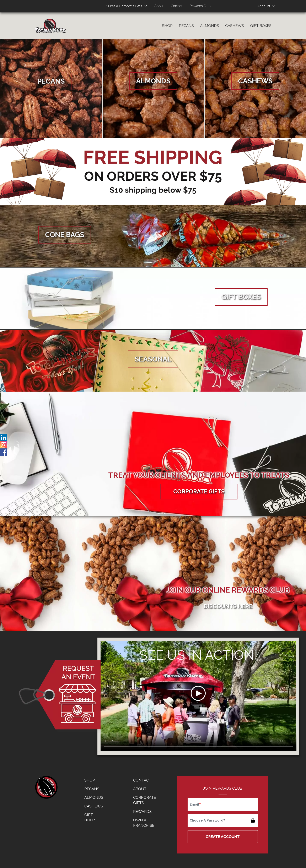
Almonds (210, 26)
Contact (177, 6)
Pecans (186, 26)
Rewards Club (200, 6)
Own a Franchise (144, 823)
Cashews (235, 26)
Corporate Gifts (199, 491)
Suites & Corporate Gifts (124, 6)
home (46, 787)
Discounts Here (228, 606)
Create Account (223, 837)
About (159, 6)
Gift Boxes (261, 26)
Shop (167, 26)
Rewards (142, 811)
